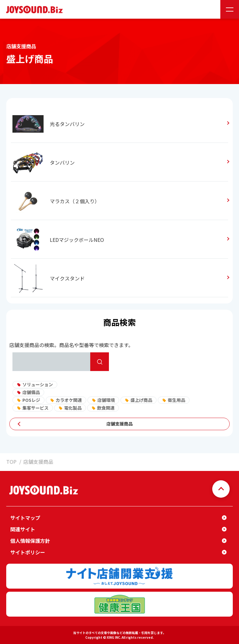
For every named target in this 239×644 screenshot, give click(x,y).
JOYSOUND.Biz (36, 9)
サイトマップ (25, 518)
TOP (11, 462)
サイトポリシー (28, 552)
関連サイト (23, 529)
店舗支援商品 (119, 424)
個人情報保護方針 (30, 541)
